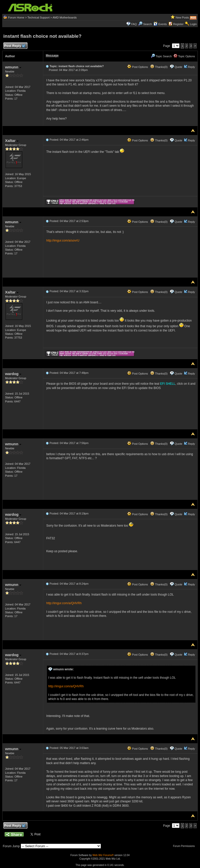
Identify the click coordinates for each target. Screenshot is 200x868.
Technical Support (39, 17)
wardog (13, 374)
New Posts (182, 17)
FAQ (134, 24)
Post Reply (15, 46)
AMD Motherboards (65, 17)
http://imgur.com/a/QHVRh (64, 603)
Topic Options (184, 56)
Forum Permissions (185, 846)
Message (52, 56)
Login (193, 24)
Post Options (138, 67)
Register (178, 24)
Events (160, 24)
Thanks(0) (159, 67)
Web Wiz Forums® (103, 855)
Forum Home (16, 17)
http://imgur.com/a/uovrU (63, 241)
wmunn (13, 67)
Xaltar (12, 141)
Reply (191, 67)
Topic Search (161, 56)
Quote (179, 67)
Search (148, 24)
